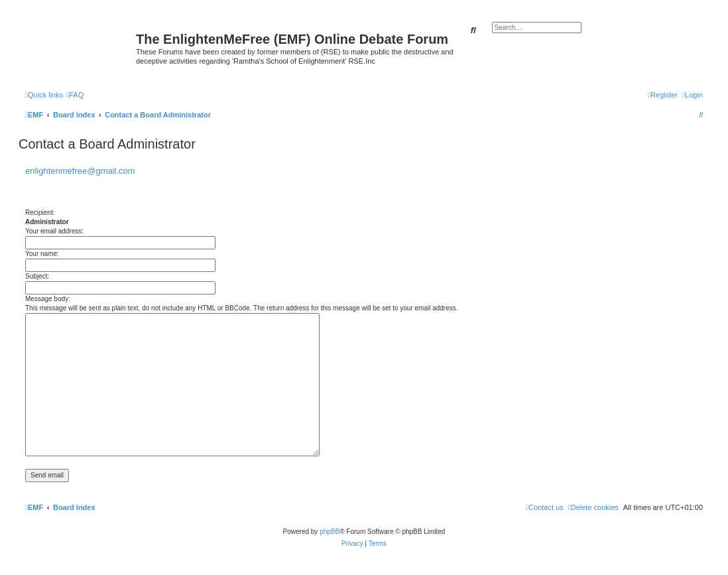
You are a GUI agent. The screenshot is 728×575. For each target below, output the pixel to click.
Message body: (48, 299)
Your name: (42, 254)
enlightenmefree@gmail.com (80, 171)
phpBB (330, 532)
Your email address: (54, 231)
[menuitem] (75, 95)
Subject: (37, 276)
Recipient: (40, 213)
